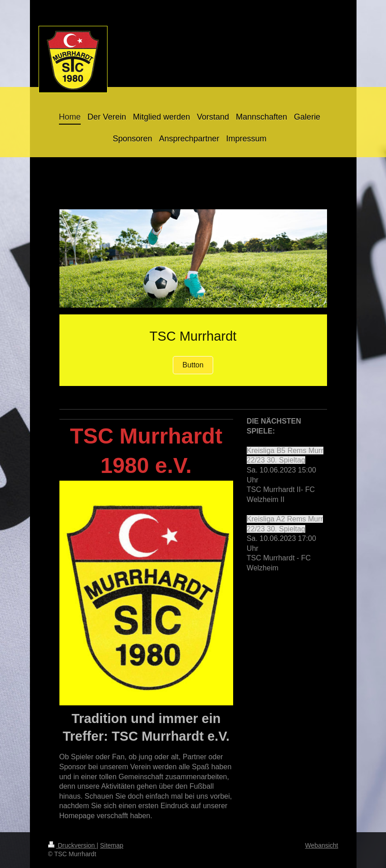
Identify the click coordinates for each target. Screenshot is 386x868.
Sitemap (112, 845)
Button (193, 365)
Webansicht (322, 845)
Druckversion (72, 845)
